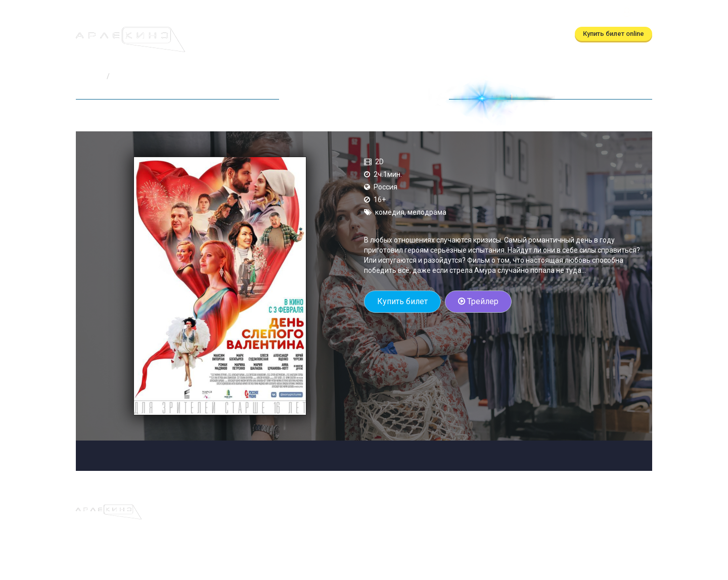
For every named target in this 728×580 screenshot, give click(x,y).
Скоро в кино (323, 34)
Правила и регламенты (434, 509)
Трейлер (478, 301)
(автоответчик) (432, 13)
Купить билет (402, 301)
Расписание (266, 34)
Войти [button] (636, 13)
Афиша (222, 34)
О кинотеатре (382, 34)
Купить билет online (613, 34)
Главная (89, 76)
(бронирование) (342, 13)
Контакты (435, 34)
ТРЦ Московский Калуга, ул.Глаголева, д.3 (547, 13)
